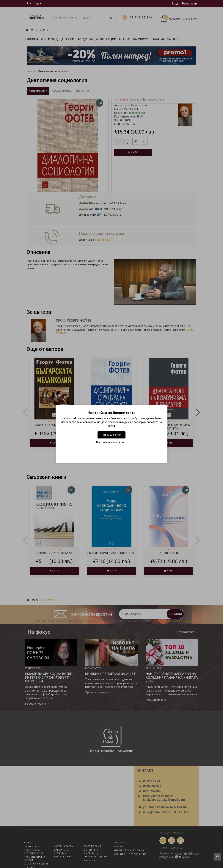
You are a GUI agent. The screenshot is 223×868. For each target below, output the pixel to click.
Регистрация (190, 4)
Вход (175, 4)
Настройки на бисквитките (111, 442)
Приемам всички (111, 435)
